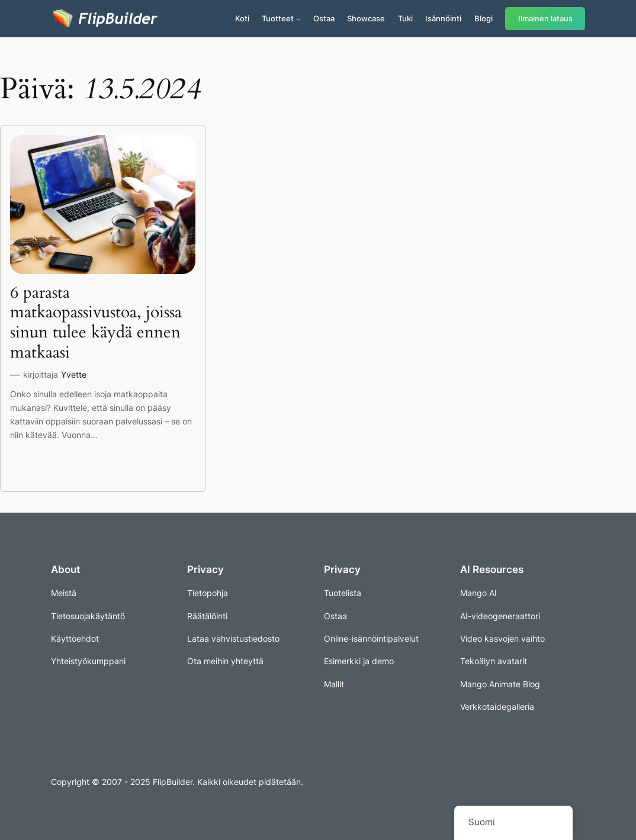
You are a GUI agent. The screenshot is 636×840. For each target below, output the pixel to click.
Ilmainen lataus (545, 19)
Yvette (74, 374)
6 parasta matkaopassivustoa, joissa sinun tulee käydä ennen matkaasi (96, 323)
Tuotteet (278, 18)
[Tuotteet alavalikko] (298, 19)
